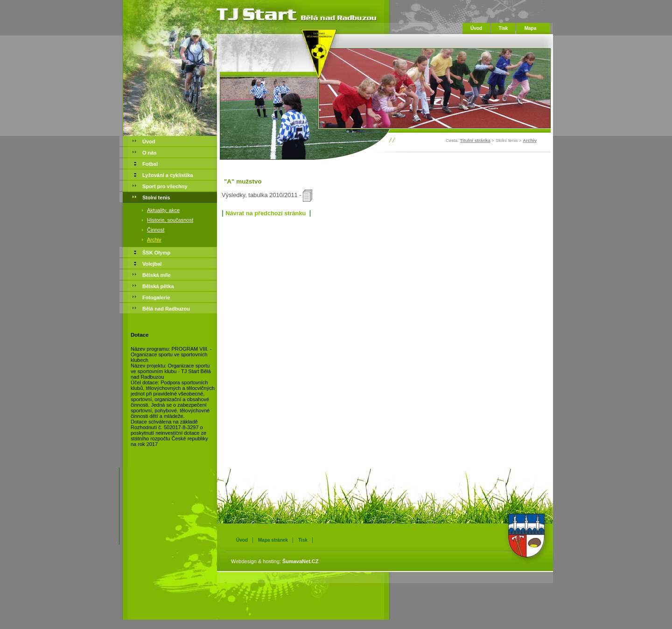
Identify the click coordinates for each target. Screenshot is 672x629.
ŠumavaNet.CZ (301, 561)
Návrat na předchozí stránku (266, 213)
